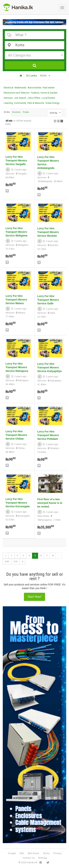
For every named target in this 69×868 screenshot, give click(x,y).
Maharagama (45, 520)
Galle (52, 313)
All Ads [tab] (7, 112)
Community (20, 103)
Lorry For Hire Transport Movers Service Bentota (48, 232)
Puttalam (54, 448)
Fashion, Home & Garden (44, 93)
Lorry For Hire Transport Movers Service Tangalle (16, 160)
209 (7, 562)
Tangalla (22, 174)
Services (8, 98)
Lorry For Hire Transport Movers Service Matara (16, 300)
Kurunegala (24, 516)
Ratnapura (23, 380)
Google (12, 853)
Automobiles (34, 88)
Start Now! (34, 597)
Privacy (58, 853)
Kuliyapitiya (55, 381)
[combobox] (34, 55)
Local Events (48, 98)
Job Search (20, 98)
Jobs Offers (34, 98)
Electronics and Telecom (17, 93)
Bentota (54, 245)
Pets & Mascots (36, 103)
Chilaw (21, 448)
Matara (21, 313)
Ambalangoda (45, 181)
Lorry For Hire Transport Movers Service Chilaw (16, 435)
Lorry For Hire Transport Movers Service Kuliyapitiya (49, 367)
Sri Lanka (31, 76)
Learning (8, 103)
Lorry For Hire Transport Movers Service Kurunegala (18, 503)
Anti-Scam (33, 853)
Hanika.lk (32, 863)
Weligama (23, 245)
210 (15, 562)
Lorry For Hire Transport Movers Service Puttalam (48, 435)
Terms (46, 853)
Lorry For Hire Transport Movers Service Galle (48, 300)
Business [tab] (16, 112)
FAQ (22, 853)
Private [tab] (26, 112)
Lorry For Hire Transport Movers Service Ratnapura (17, 367)
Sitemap (43, 858)
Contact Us (29, 858)
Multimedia (20, 88)
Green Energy (52, 103)
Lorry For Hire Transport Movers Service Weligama (16, 232)
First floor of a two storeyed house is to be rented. (50, 503)
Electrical (8, 88)
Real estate (49, 88)
